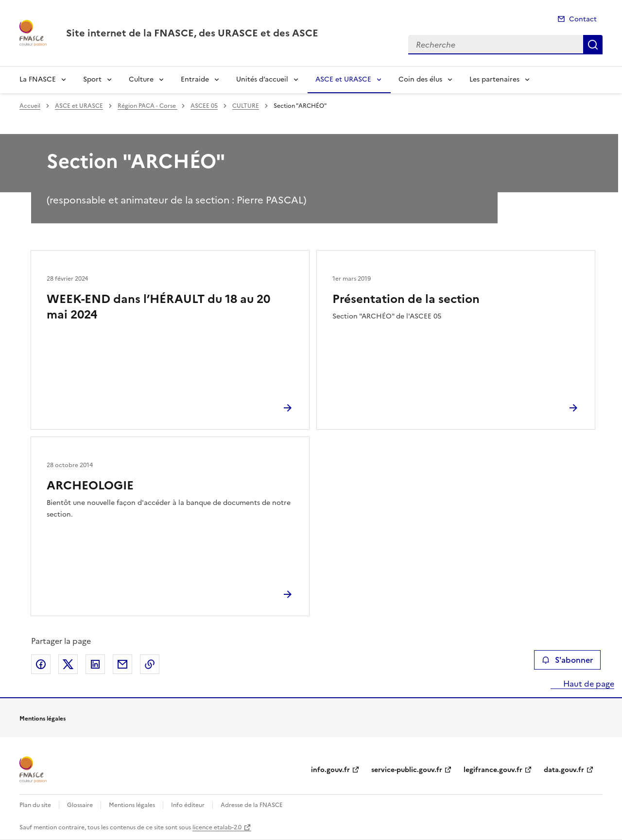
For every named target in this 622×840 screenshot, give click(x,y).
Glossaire (80, 805)
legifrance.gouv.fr (493, 770)
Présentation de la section (406, 299)
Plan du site (35, 805)
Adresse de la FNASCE (252, 805)
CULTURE (246, 106)
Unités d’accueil (262, 79)
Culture (141, 79)
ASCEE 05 (204, 106)
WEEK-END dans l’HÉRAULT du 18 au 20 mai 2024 (158, 307)
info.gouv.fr (330, 770)
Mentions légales (132, 805)
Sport (92, 79)
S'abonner (567, 660)
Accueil (30, 106)
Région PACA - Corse (147, 106)
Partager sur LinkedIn (95, 664)
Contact (583, 19)
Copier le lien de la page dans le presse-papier (150, 664)
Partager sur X (68, 664)
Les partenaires (494, 79)
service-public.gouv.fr (407, 770)
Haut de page (588, 684)
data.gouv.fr (564, 770)
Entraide (195, 79)
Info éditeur (188, 805)
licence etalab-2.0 (217, 827)
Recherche (593, 45)
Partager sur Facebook (41, 664)
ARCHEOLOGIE (90, 486)
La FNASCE (38, 79)
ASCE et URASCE (343, 79)
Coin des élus (420, 79)
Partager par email (122, 664)
